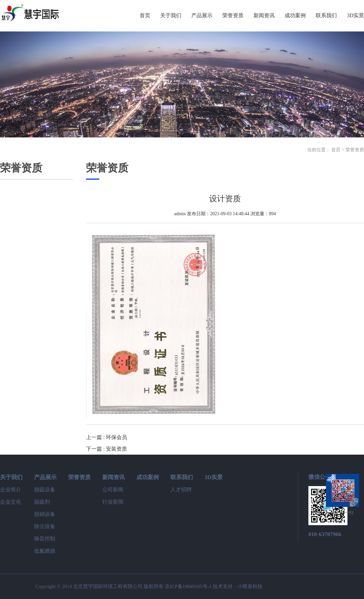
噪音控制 (45, 539)
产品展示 (45, 477)
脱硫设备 (45, 490)
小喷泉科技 (250, 586)
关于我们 (11, 477)
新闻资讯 (114, 477)
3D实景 (214, 477)
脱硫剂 (42, 502)
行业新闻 (113, 502)
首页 (336, 150)
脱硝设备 (45, 514)
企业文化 (11, 502)
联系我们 (182, 477)
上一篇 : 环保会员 (107, 437)
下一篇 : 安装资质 (107, 449)
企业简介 (11, 490)
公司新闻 (113, 490)
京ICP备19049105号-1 (188, 586)
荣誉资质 (355, 150)
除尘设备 (45, 526)
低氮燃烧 (45, 551)
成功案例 (148, 477)
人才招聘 (181, 490)
